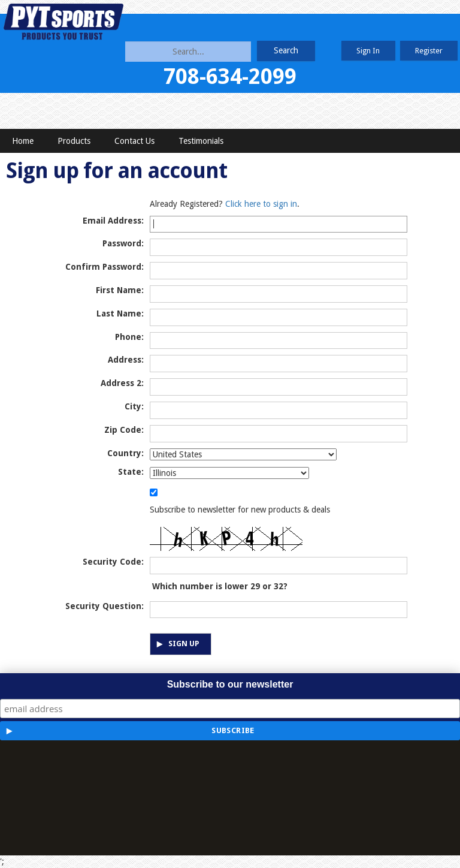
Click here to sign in (261, 204)
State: (131, 472)
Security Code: (113, 562)
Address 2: (122, 383)
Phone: (129, 337)
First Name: (120, 290)
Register (429, 51)
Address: (126, 360)
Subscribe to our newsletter (230, 684)
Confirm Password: (105, 267)
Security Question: (105, 606)
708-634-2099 (230, 76)
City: (134, 406)
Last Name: (120, 314)
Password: (123, 243)
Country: (125, 453)
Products (74, 141)
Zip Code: (124, 430)
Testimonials (201, 141)
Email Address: (113, 221)
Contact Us (134, 141)
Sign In (368, 51)
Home (23, 141)
